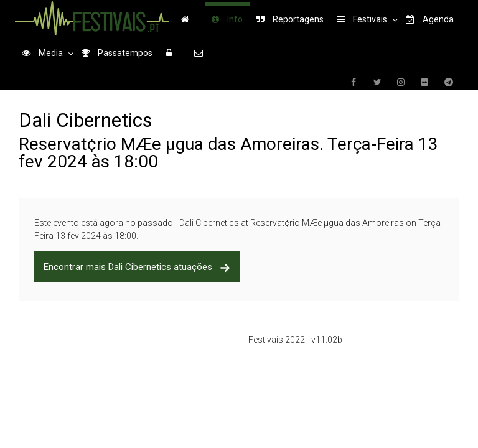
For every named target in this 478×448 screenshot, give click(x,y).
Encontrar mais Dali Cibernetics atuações (137, 267)
